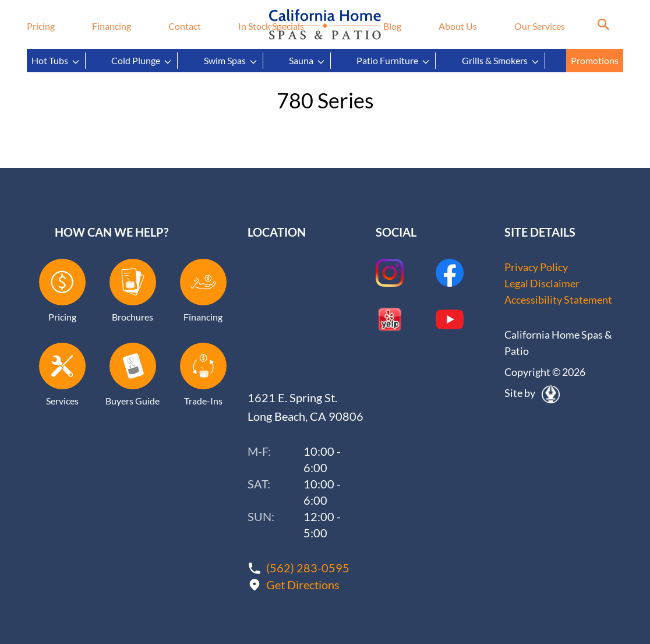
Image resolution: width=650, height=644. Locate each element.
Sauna (307, 61)
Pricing (41, 26)
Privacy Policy (536, 267)
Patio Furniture (393, 61)
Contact (185, 26)
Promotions (595, 60)
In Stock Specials (271, 26)
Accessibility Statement (558, 300)
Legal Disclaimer (542, 283)
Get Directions (303, 585)
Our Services (540, 26)
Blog (392, 26)
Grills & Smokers (501, 61)
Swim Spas (231, 61)
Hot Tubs (56, 61)
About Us (458, 26)
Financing (112, 26)
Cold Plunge (142, 61)
